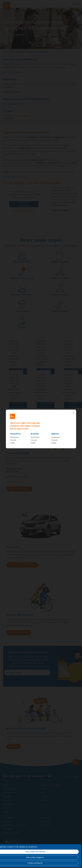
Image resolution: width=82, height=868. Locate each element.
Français (13, 440)
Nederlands (14, 437)
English (13, 443)
